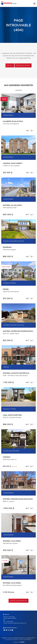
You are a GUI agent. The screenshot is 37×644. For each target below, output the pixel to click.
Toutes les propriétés (18, 601)
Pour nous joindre (23, 66)
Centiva (22, 642)
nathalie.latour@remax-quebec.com (17, 623)
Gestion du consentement (25, 640)
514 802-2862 (10, 622)
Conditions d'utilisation (12, 640)
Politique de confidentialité (26, 639)
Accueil (10, 66)
